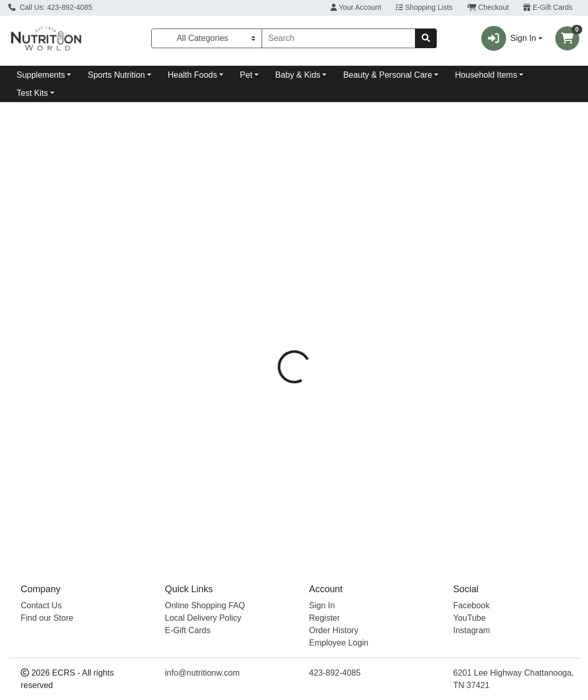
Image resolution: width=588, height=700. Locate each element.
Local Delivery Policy (203, 618)
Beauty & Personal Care (388, 75)
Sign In (322, 605)
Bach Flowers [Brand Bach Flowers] (372, 274)
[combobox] (339, 38)
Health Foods (192, 75)
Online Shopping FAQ (205, 605)
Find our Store (47, 618)
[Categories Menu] (207, 38)
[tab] (274, 235)
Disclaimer (431, 235)
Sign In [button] (509, 38)
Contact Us (41, 605)
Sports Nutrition (116, 75)
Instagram (472, 630)
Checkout (488, 7)
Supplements (41, 75)
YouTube (470, 618)
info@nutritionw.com (202, 673)
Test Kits (32, 93)
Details (274, 235)
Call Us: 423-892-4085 (50, 7)
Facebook (471, 605)
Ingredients (375, 235)
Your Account (356, 7)
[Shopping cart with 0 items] (567, 38)
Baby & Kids (298, 75)
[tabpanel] (417, 398)
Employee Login (339, 643)
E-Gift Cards (548, 7)
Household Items (486, 75)
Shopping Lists (424, 7)
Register (325, 618)
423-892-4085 (335, 673)
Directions (321, 235)
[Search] (339, 38)
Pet (246, 75)
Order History (334, 630)
